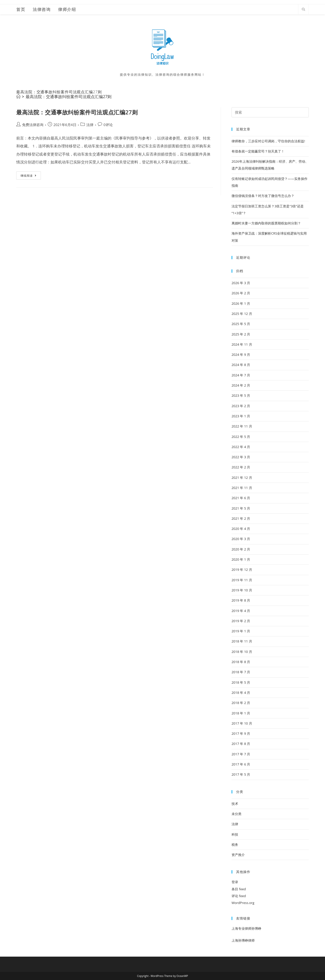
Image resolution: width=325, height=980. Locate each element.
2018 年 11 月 (242, 641)
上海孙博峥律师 (243, 940)
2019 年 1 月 (241, 631)
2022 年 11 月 (242, 426)
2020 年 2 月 (241, 549)
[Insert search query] (270, 112)
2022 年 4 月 (241, 447)
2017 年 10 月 (242, 723)
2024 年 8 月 (241, 365)
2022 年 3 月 (241, 457)
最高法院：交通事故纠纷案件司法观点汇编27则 (69, 97)
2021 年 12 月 (242, 478)
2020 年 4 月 (241, 529)
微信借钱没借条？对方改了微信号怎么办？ (263, 196)
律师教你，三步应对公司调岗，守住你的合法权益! (268, 141)
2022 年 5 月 (241, 437)
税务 (235, 845)
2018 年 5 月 (241, 682)
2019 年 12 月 (242, 570)
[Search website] (303, 10)
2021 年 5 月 (241, 508)
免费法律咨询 (33, 125)
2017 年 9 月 (241, 733)
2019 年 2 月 (241, 621)
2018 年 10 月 (242, 652)
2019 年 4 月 (241, 611)
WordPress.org (243, 903)
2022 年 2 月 (241, 467)
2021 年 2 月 (241, 518)
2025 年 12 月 (242, 314)
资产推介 (238, 855)
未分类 (237, 814)
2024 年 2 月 (241, 385)
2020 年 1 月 (241, 559)
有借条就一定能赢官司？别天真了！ (258, 151)
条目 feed (239, 889)
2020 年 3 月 (241, 539)
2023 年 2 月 (241, 406)
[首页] (18, 97)
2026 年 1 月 (241, 303)
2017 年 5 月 (241, 774)
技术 (235, 804)
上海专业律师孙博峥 (246, 928)
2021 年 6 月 (241, 498)
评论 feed (239, 896)
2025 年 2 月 (241, 334)
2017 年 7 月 (241, 754)
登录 (235, 882)
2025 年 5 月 (241, 324)
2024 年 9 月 (241, 355)
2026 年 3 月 (241, 283)
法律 (90, 125)
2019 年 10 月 (242, 590)
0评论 (108, 125)
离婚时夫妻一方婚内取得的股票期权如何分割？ (266, 223)
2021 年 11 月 (242, 488)
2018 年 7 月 (241, 672)
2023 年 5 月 (241, 395)
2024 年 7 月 (241, 375)
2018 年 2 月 (241, 703)
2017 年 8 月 (241, 744)
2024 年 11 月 (242, 344)
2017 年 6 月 (241, 764)
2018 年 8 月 (241, 662)
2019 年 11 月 (242, 580)
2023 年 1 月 (241, 416)
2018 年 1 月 (241, 713)
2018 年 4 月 (241, 693)
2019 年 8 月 (241, 600)
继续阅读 (30, 176)
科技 (235, 834)
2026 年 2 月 (241, 293)
